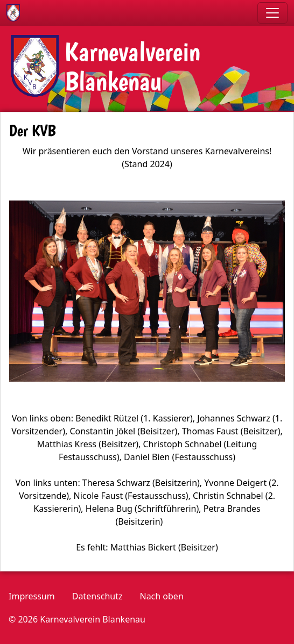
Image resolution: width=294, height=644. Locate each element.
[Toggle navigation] (272, 13)
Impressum (32, 596)
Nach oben (161, 596)
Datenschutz (97, 596)
